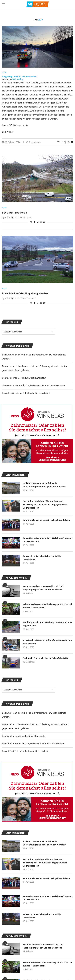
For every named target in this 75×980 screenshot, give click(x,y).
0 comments (33, 142)
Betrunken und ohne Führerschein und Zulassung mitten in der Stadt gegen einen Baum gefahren (46, 864)
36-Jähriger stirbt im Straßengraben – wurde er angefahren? (47, 625)
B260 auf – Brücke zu (14, 213)
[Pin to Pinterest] (69, 142)
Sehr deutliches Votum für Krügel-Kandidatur (24, 737)
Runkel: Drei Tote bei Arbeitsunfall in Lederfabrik (26, 752)
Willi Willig (17, 80)
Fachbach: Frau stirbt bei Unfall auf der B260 (46, 659)
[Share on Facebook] (62, 142)
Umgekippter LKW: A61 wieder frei (20, 77)
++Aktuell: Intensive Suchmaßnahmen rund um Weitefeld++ (48, 643)
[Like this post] (58, 142)
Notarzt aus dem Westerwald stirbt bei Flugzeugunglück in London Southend (44, 947)
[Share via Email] (72, 142)
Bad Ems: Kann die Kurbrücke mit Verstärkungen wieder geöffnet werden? (45, 844)
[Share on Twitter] (65, 142)
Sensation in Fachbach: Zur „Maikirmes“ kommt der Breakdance (34, 745)
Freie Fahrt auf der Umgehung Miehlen (25, 294)
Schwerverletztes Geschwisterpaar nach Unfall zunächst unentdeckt (45, 965)
